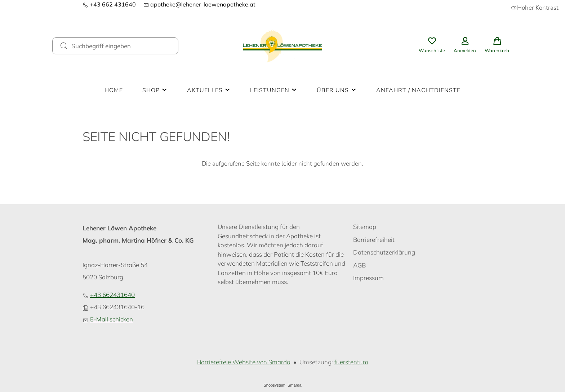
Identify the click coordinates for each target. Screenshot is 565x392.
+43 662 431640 (109, 4)
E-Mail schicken (112, 319)
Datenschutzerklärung (384, 252)
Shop (155, 90)
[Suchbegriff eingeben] (122, 46)
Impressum (368, 278)
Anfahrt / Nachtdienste (418, 90)
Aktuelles (209, 90)
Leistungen (274, 90)
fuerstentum (351, 362)
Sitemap (365, 227)
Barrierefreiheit (374, 240)
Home (114, 90)
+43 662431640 (112, 295)
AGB (359, 265)
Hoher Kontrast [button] (535, 8)
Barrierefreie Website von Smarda (244, 362)
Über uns (337, 90)
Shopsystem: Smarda (282, 385)
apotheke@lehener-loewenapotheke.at (199, 4)
